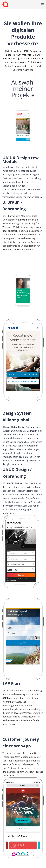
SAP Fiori (11, 683)
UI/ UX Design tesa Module (21, 160)
